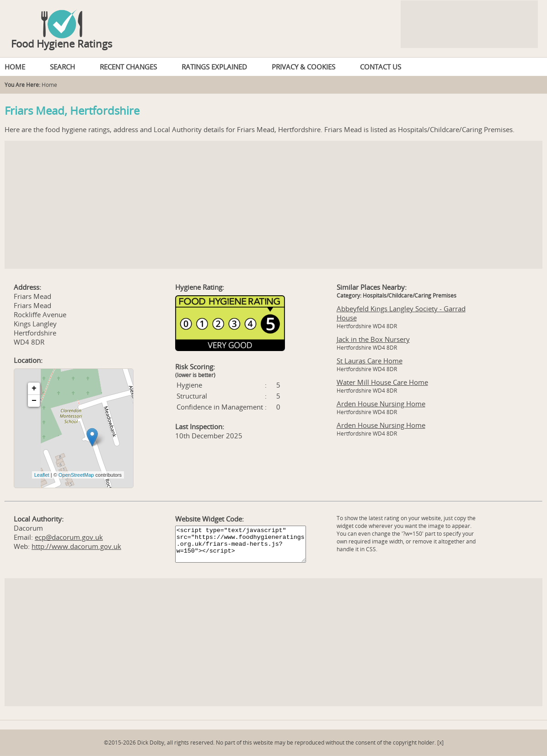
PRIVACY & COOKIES (303, 67)
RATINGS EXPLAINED (214, 67)
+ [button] (34, 389)
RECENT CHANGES (128, 67)
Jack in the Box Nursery (373, 339)
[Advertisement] (273, 205)
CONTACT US (381, 67)
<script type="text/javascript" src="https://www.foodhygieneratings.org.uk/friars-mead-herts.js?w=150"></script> (241, 544)
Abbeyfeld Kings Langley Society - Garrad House (401, 313)
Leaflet (42, 475)
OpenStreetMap (76, 475)
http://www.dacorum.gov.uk (76, 546)
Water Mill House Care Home (382, 382)
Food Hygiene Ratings (62, 43)
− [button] (34, 401)
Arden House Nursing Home (381, 404)
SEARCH (62, 67)
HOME (15, 67)
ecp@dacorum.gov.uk (69, 537)
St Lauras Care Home (370, 361)
